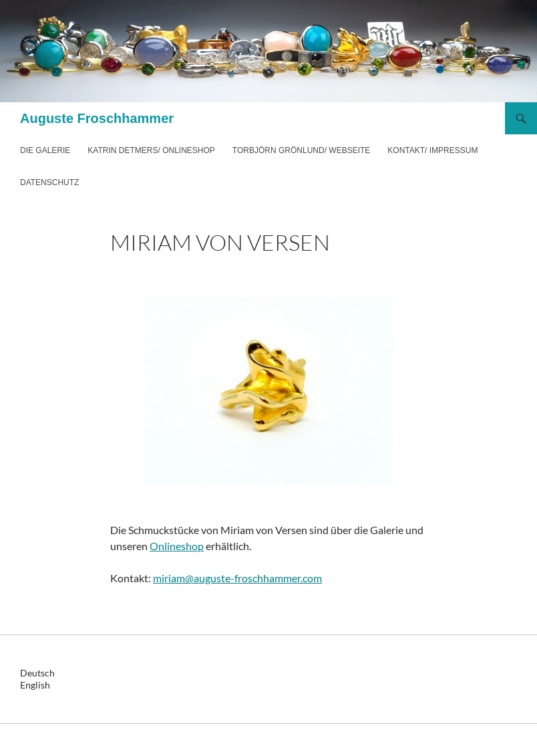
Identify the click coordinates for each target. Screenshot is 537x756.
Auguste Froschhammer (97, 118)
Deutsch (37, 673)
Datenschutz (49, 182)
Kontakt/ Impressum (432, 150)
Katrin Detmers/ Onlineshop (151, 150)
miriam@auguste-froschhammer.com (237, 578)
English (35, 685)
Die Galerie (45, 150)
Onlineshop (177, 546)
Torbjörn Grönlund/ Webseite (301, 150)
